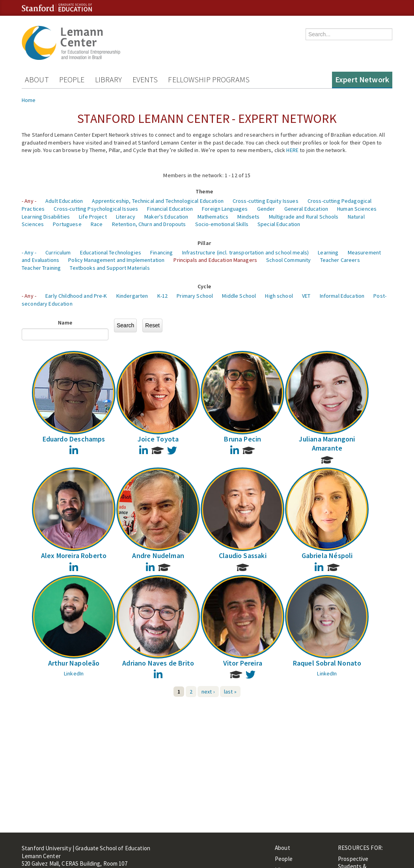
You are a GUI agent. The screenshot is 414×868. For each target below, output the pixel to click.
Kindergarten (132, 296)
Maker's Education (166, 217)
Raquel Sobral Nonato (327, 663)
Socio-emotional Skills (222, 224)
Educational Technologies (111, 252)
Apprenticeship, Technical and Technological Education (158, 201)
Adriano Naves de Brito (158, 663)
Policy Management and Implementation (116, 260)
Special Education (279, 224)
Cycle (204, 286)
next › (208, 692)
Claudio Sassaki (243, 555)
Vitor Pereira (243, 663)
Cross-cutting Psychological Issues (96, 209)
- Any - (29, 201)
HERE (292, 150)
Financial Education (170, 209)
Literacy (126, 217)
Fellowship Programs (209, 79)
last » (230, 692)
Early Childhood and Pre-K (76, 296)
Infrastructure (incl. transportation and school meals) (246, 252)
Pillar (204, 243)
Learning (328, 252)
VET (306, 296)
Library (109, 79)
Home (29, 100)
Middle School (239, 296)
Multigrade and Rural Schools (304, 217)
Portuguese (67, 224)
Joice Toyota (158, 439)
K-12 (163, 296)
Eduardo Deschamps (74, 439)
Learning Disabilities (46, 217)
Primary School (195, 296)
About (37, 79)
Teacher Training (41, 268)
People (72, 79)
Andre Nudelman (158, 555)
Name (65, 323)
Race (97, 224)
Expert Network (362, 79)
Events (145, 79)
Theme (204, 191)
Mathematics (213, 217)
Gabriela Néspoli (327, 555)
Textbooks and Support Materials (110, 268)
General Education (306, 209)
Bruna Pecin (242, 439)
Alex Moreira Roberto (74, 555)
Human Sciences (357, 209)
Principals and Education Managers (215, 260)
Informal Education (342, 296)
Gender (266, 209)
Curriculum (58, 252)
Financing (161, 252)
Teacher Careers (340, 260)
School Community (288, 260)
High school (279, 296)
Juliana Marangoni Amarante (327, 443)
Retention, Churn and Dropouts (149, 224)
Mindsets (248, 217)
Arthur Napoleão (74, 663)
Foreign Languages (225, 209)
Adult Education (64, 201)
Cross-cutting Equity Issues (266, 201)
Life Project (93, 217)
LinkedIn (74, 673)
